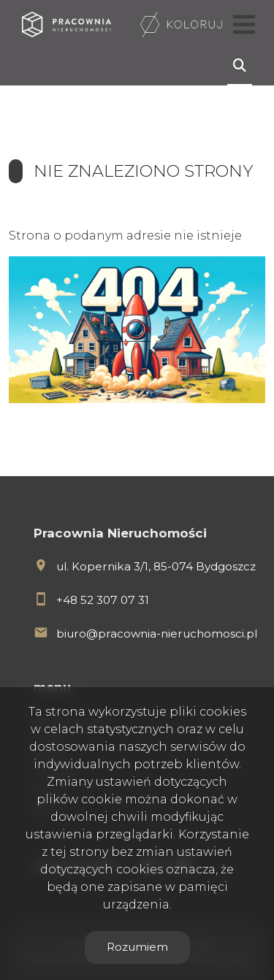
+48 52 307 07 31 (103, 600)
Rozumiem (137, 947)
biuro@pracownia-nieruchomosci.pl (157, 633)
